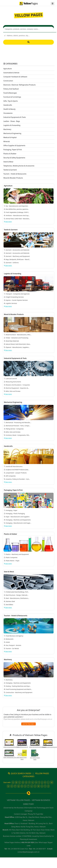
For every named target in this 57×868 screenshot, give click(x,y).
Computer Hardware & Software (15, 77)
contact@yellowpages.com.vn (43, 719)
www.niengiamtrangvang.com (38, 747)
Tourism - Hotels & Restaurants (15, 174)
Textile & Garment (10, 170)
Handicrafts (8, 105)
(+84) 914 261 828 (27, 842)
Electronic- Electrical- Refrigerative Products (20, 85)
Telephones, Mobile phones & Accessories (19, 166)
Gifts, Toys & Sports (11, 101)
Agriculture (8, 69)
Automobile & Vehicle (11, 73)
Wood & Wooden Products (13, 178)
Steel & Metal (8, 162)
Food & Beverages (10, 93)
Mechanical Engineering (12, 133)
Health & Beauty (9, 109)
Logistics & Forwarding (12, 125)
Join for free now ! (29, 724)
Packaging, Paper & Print (13, 150)
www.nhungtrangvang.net (49, 747)
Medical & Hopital (10, 137)
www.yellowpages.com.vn (11, 757)
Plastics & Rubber (10, 154)
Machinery (7, 129)
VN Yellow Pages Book (22, 758)
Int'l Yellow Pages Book (35, 759)
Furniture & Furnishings (12, 97)
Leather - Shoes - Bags (12, 121)
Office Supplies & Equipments (14, 146)
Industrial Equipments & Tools (15, 117)
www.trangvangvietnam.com (12, 747)
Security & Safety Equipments (14, 158)
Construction (8, 81)
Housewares (8, 113)
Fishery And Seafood (11, 89)
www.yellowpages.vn (22, 747)
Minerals (7, 141)
